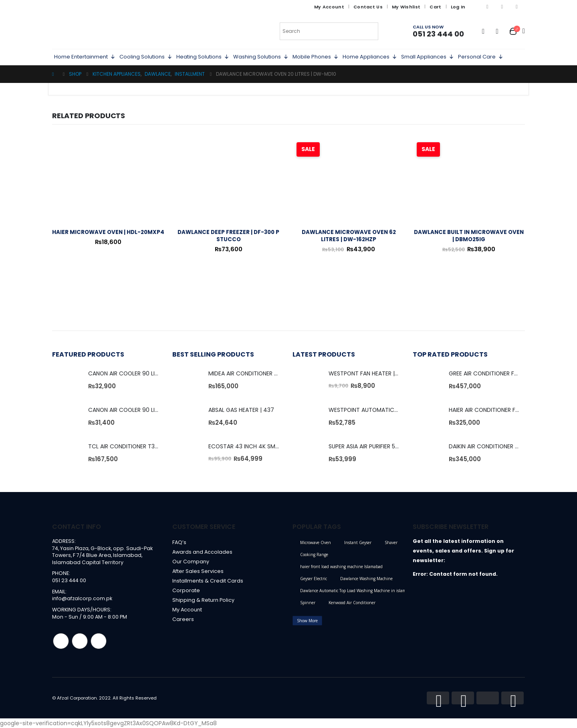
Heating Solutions (203, 57)
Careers (183, 619)
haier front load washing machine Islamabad (341, 567)
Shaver (391, 542)
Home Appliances (370, 57)
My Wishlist (406, 7)
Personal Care (481, 57)
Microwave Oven (316, 542)
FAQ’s (179, 542)
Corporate (186, 590)
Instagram (80, 641)
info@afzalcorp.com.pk (82, 598)
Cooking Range (314, 555)
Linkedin (99, 641)
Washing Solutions (261, 57)
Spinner (308, 603)
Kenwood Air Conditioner (352, 603)
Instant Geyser (358, 542)
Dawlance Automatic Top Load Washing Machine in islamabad (357, 591)
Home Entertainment (85, 57)
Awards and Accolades (202, 552)
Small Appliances (428, 57)
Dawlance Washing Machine (366, 579)
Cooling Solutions (146, 57)
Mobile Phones (316, 57)
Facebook (61, 641)
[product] (108, 180)
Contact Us (368, 7)
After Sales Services (198, 571)
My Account (329, 7)
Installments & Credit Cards (208, 581)
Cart (435, 7)
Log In (458, 7)
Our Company (191, 562)
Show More (307, 621)
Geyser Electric (314, 579)
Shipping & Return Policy (203, 600)
